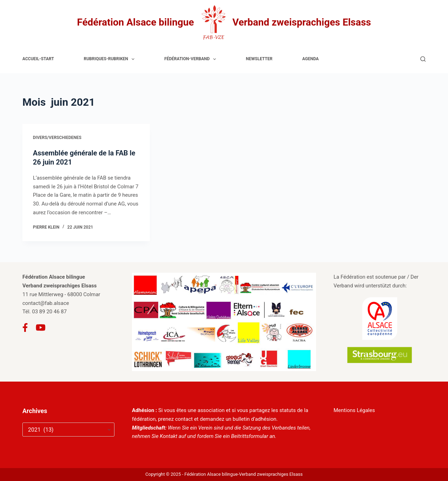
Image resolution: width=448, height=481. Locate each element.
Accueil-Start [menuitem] (38, 59)
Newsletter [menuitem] (259, 59)
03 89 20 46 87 (50, 312)
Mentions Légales (354, 410)
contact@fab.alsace (46, 303)
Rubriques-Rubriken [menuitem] (110, 59)
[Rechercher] (423, 59)
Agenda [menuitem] (311, 59)
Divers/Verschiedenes (57, 138)
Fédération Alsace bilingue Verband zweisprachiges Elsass (224, 22)
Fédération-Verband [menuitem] (191, 59)
